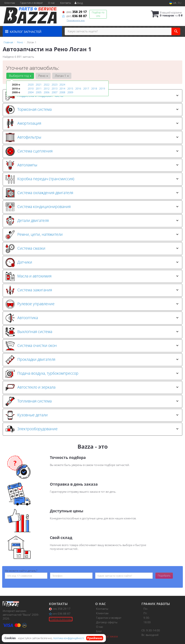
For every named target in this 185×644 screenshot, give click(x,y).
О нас (51, 3)
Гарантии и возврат (109, 618)
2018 (94, 88)
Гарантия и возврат (31, 3)
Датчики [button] (92, 262)
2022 (47, 85)
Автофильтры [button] (92, 137)
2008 (62, 92)
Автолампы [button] (92, 165)
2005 (39, 92)
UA (173, 3)
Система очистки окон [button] (92, 346)
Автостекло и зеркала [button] (92, 387)
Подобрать (164, 576)
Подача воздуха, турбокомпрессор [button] (92, 374)
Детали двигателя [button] (92, 221)
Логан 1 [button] (61, 76)
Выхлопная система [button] (92, 332)
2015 (70, 88)
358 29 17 (74, 12)
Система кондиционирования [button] (92, 207)
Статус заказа (107, 636)
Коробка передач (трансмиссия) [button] (92, 179)
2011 (39, 88)
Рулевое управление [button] (92, 304)
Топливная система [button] (92, 401)
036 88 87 (74, 16)
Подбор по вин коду (61, 619)
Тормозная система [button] (92, 110)
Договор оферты (107, 622)
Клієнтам (10, 3)
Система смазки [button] (92, 249)
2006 (47, 92)
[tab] (92, 110)
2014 (62, 88)
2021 (39, 85)
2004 (31, 92)
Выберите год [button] (20, 76)
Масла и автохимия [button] (92, 276)
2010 (31, 88)
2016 (78, 88)
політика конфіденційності (68, 638)
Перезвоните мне (76, 20)
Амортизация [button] (92, 124)
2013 (55, 88)
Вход (79, 3)
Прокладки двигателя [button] (92, 360)
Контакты (66, 3)
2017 (86, 88)
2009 (70, 92)
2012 (47, 88)
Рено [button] (43, 76)
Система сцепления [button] (92, 151)
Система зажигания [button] (92, 290)
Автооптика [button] (92, 318)
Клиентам (102, 613)
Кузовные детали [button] (92, 415)
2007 (55, 92)
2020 (31, 85)
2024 (62, 85)
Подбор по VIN (98, 14)
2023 (55, 85)
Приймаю (95, 638)
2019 (102, 88)
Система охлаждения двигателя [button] (92, 193)
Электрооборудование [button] (92, 429)
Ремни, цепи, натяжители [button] (92, 235)
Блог (99, 631)
